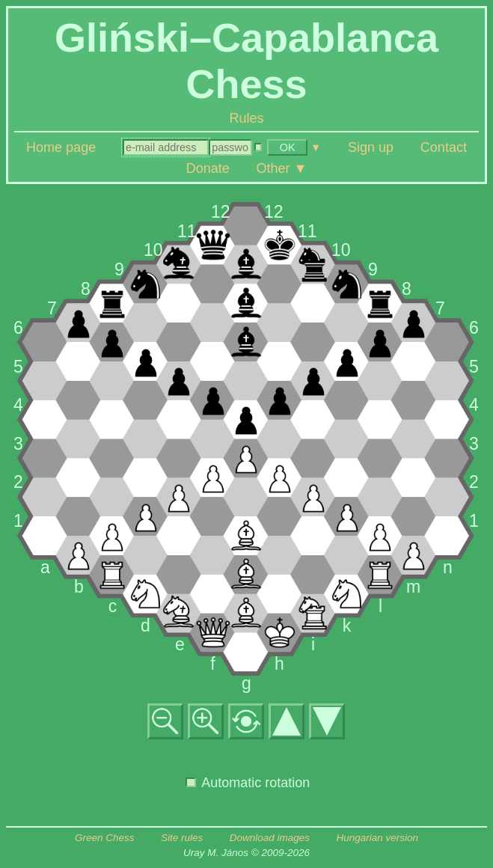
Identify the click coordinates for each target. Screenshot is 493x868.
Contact (444, 147)
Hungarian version (378, 838)
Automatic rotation (248, 783)
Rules (246, 118)
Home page (61, 147)
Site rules (182, 838)
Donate (208, 168)
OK (288, 147)
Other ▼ (282, 168)
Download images (270, 838)
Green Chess (105, 838)
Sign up (371, 147)
